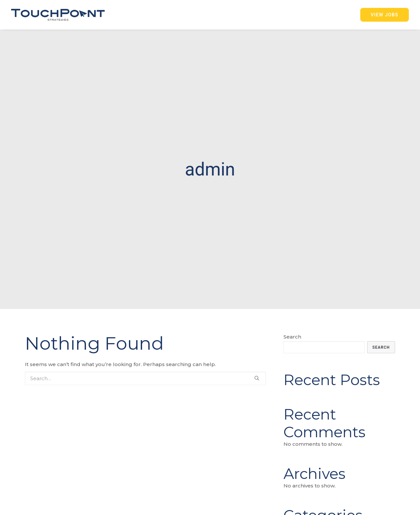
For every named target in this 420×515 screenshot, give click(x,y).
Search (292, 332)
